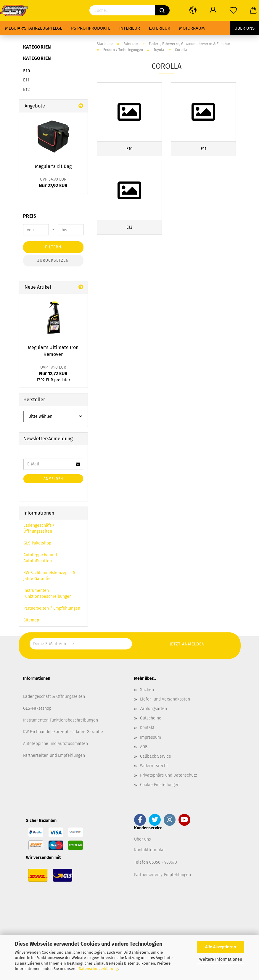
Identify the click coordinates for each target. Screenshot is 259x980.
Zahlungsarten (153, 709)
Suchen (147, 690)
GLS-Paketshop (37, 708)
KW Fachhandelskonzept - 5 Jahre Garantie (49, 576)
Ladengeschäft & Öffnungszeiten (54, 697)
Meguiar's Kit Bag (53, 166)
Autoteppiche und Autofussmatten (55, 744)
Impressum (151, 737)
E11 (26, 80)
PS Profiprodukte (91, 28)
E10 (26, 71)
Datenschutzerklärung (98, 969)
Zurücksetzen (53, 260)
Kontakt (147, 728)
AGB (144, 747)
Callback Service (156, 756)
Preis (30, 216)
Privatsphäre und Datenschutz (168, 775)
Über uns (244, 28)
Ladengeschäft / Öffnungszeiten (39, 528)
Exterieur (160, 28)
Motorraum (192, 28)
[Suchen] (162, 10)
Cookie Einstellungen (160, 785)
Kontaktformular (149, 850)
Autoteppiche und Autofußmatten (40, 558)
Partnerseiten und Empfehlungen (54, 755)
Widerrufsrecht (154, 766)
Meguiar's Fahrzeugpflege (34, 28)
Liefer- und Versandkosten (165, 699)
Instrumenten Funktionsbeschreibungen (48, 593)
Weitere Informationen (221, 959)
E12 (26, 89)
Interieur (130, 28)
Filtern (53, 247)
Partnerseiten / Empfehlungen (52, 608)
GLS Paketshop (37, 543)
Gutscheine (151, 718)
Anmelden (53, 479)
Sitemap (31, 620)
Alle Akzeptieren (221, 947)
